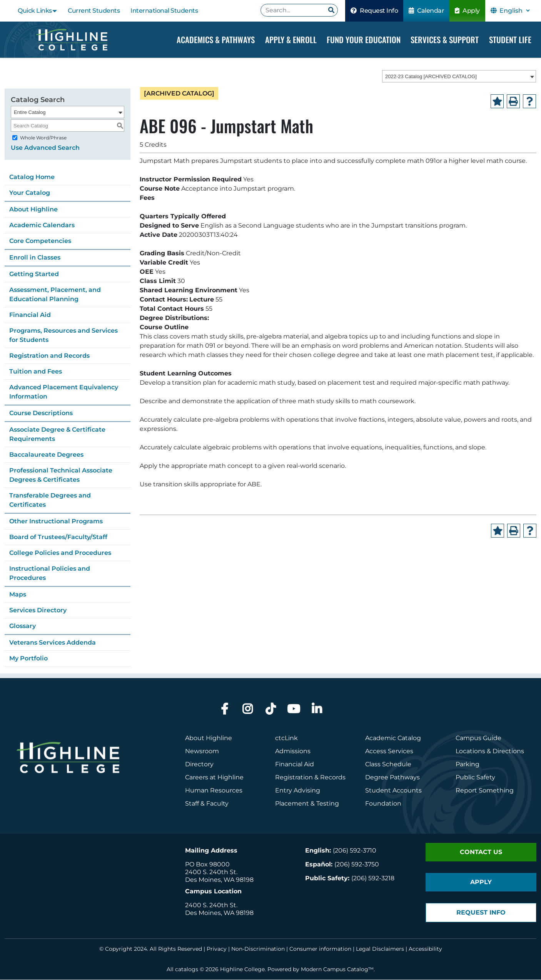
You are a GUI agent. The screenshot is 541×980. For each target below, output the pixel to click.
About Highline (33, 210)
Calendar (426, 11)
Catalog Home (32, 177)
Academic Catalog (393, 738)
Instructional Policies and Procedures (50, 574)
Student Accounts (393, 791)
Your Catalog (30, 193)
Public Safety (475, 778)
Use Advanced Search (45, 148)
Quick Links (35, 11)
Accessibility (425, 949)
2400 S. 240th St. (211, 872)
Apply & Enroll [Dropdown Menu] (291, 39)
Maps (18, 595)
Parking (468, 765)
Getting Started (34, 274)
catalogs (187, 970)
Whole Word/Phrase (43, 138)
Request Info (374, 11)
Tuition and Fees (36, 372)
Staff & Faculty (207, 804)
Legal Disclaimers (380, 949)
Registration (294, 778)
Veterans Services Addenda (53, 643)
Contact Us (481, 852)
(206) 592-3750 (357, 865)
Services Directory (38, 611)
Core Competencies (40, 241)
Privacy (217, 949)
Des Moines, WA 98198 (219, 880)
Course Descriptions (41, 413)
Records (333, 778)
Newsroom (202, 751)
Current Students (94, 11)
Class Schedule (388, 765)
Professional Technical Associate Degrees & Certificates (61, 475)
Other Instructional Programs (56, 522)
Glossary (23, 626)
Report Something (485, 791)
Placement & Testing (307, 804)
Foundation (383, 804)
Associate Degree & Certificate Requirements (57, 435)
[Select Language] (514, 11)
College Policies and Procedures (60, 553)
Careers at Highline (214, 778)
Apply (467, 11)
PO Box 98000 (207, 865)
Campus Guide (478, 738)
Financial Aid (30, 315)
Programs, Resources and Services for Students (63, 336)
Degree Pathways (392, 778)
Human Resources (214, 791)
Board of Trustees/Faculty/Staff (58, 537)
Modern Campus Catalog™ (337, 970)
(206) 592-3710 (355, 851)
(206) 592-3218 (373, 879)
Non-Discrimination (258, 949)
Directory (199, 765)
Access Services (389, 751)
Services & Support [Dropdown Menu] (445, 39)
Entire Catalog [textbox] (30, 113)
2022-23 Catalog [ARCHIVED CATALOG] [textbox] (431, 77)
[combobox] (459, 77)
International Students (164, 11)
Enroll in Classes (35, 258)
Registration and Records (49, 356)
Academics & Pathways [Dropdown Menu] (216, 39)
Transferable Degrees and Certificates (50, 500)
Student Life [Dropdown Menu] (510, 39)
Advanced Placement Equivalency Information (64, 392)
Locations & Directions (490, 751)
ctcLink (286, 738)
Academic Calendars (42, 225)
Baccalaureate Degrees (46, 455)
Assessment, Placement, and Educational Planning (55, 295)
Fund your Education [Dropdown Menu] (364, 39)
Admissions (294, 751)
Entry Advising (298, 791)
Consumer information (320, 949)
